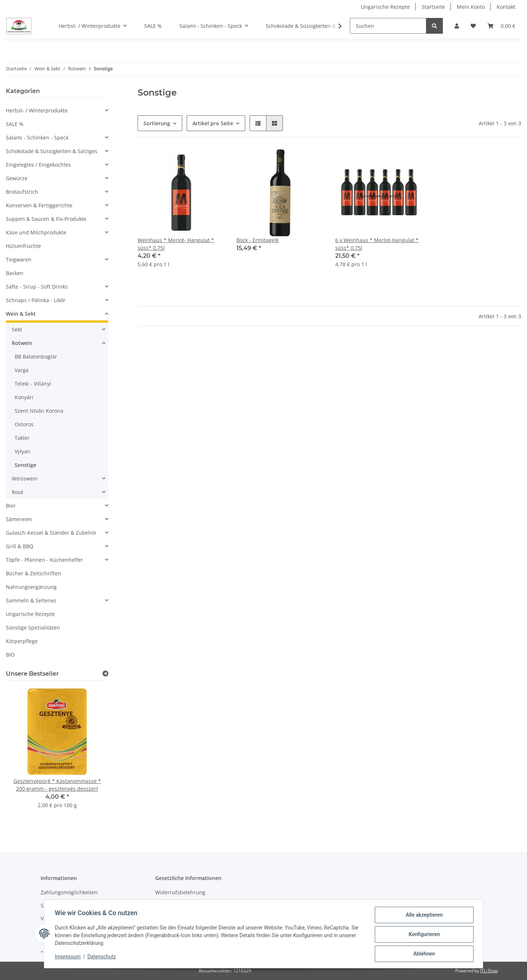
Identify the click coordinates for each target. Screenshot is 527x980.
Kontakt (506, 7)
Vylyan (23, 451)
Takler (22, 438)
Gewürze (17, 178)
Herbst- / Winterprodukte (37, 110)
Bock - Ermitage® (258, 240)
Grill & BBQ (20, 546)
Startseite (433, 7)
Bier (11, 506)
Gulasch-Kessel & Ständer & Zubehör (51, 533)
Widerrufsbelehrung (180, 892)
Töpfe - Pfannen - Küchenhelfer (44, 560)
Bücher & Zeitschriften (33, 573)
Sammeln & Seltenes (31, 600)
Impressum (69, 957)
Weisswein (25, 478)
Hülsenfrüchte (23, 246)
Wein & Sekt (21, 314)
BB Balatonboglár (36, 357)
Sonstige (25, 465)
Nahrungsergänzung (31, 587)
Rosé (18, 492)
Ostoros (24, 424)
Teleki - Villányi (33, 384)
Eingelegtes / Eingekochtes (38, 165)
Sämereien (19, 519)
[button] (457, 26)
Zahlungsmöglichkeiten (69, 892)
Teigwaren (19, 259)
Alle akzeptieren (423, 916)
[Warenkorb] (501, 26)
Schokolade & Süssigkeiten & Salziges (52, 151)
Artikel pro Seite (213, 123)
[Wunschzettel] (473, 26)
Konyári (24, 397)
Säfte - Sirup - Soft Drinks (37, 287)
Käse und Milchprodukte (36, 232)
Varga (22, 370)
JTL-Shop (489, 971)
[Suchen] (388, 26)
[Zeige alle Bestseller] (105, 674)
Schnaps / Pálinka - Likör (36, 300)
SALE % (15, 124)
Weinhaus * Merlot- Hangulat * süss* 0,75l (176, 244)
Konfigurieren (423, 935)
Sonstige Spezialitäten (33, 628)
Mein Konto (471, 7)
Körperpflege (22, 641)
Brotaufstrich (22, 192)
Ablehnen (423, 954)
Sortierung (157, 123)
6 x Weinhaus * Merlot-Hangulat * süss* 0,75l (377, 244)
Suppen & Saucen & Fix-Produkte (46, 219)
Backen (15, 273)
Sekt (17, 329)
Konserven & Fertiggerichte (39, 205)
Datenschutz (103, 957)
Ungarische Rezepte (385, 7)
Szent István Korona (39, 411)
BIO (10, 655)
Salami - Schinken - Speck (37, 138)
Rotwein (22, 343)
